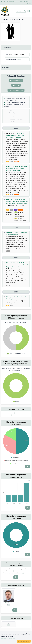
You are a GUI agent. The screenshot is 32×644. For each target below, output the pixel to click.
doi (8, 162)
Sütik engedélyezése (24, 641)
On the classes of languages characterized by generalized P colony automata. (17, 201)
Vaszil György (9, 603)
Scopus (16, 162)
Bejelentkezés (24, 2)
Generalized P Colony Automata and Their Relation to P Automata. (17, 168)
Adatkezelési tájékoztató (8, 638)
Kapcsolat (10, 1)
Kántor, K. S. (20, 133)
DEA (11, 162)
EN (28, 4)
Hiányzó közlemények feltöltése (14, 102)
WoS (16, 210)
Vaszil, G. (9, 135)
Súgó (3, 1)
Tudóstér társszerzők (16, 80)
